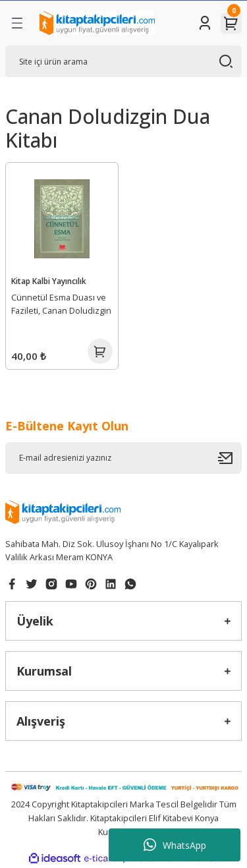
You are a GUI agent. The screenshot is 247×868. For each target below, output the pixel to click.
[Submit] (230, 458)
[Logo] (97, 23)
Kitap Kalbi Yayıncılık (49, 281)
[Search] (123, 61)
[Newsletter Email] (123, 458)
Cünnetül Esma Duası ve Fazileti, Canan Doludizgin (61, 304)
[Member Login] (205, 23)
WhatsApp (175, 845)
